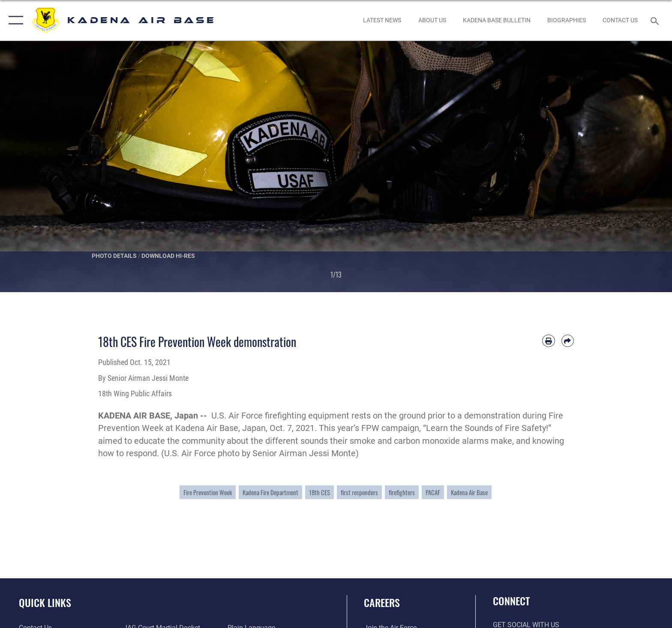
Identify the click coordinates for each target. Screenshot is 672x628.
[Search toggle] (656, 20)
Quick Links (45, 603)
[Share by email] (568, 341)
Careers (382, 603)
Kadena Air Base (469, 492)
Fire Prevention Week (208, 492)
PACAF (433, 492)
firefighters (402, 492)
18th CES (319, 492)
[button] (14, 20)
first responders (359, 492)
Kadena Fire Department (270, 492)
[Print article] (548, 341)
